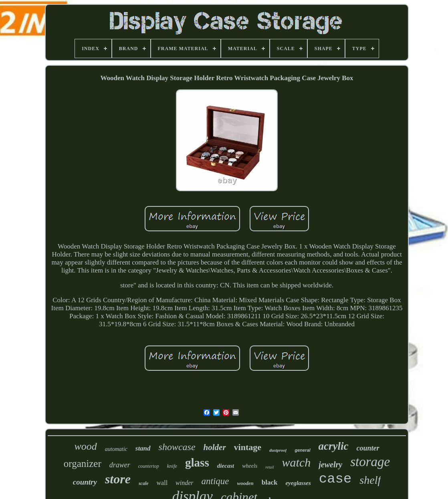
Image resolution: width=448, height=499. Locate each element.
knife (172, 466)
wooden (245, 483)
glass (197, 463)
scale (144, 483)
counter (368, 448)
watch (297, 462)
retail (269, 467)
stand (143, 448)
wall (162, 483)
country (85, 482)
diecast (226, 466)
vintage (248, 447)
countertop (149, 466)
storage (370, 462)
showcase (177, 447)
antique (215, 481)
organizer (83, 464)
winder (184, 483)
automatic (116, 449)
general (302, 450)
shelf (370, 480)
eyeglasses (298, 483)
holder (215, 447)
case (335, 479)
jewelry (330, 465)
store (118, 479)
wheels (250, 466)
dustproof (278, 450)
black (270, 482)
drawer (120, 465)
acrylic (334, 446)
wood (85, 446)
